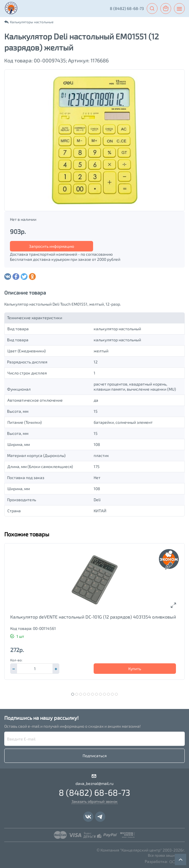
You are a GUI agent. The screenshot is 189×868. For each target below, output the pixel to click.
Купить (135, 669)
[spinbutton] (35, 669)
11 (112, 694)
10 (108, 694)
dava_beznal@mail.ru (94, 783)
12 (116, 694)
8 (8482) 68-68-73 (127, 8)
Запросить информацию (52, 246)
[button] (56, 669)
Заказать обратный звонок (94, 801)
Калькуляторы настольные (32, 22)
